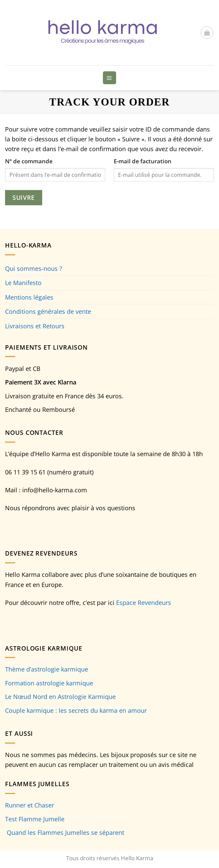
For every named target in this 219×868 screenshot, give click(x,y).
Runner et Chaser (30, 805)
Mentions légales (29, 297)
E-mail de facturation (143, 161)
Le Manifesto (23, 283)
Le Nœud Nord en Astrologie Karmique (60, 696)
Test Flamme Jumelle (35, 819)
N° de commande (29, 161)
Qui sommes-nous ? (34, 268)
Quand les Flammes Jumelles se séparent (65, 832)
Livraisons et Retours (35, 326)
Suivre (23, 197)
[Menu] (109, 78)
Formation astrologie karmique (49, 683)
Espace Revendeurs (144, 602)
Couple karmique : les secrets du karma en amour (76, 710)
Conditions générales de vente (48, 311)
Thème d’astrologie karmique (47, 669)
